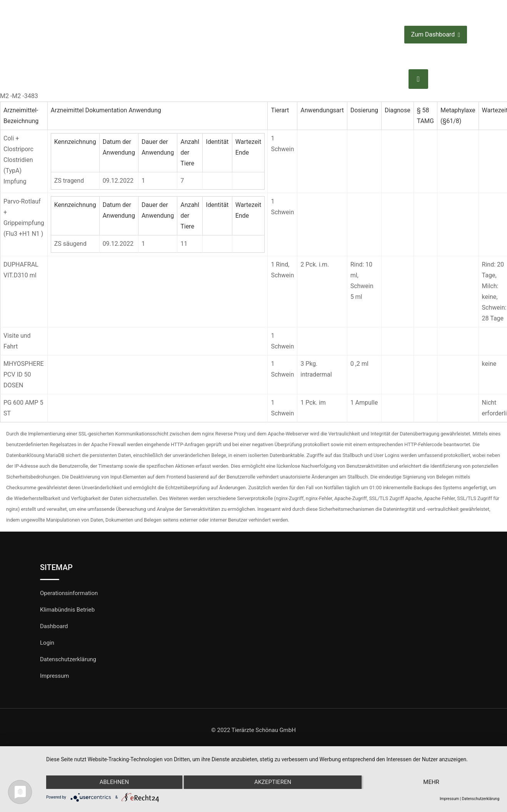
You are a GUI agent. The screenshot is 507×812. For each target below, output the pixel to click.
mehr (432, 782)
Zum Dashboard (436, 35)
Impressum (54, 676)
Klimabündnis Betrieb (67, 610)
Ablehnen (113, 782)
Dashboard (54, 626)
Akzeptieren (273, 782)
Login (47, 643)
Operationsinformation (69, 593)
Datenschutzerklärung (68, 659)
